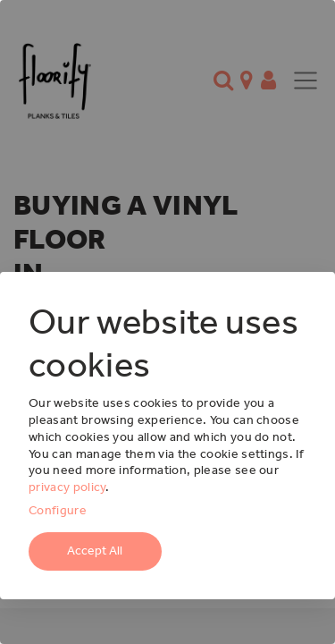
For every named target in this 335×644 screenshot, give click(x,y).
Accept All (95, 551)
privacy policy (67, 487)
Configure (58, 510)
